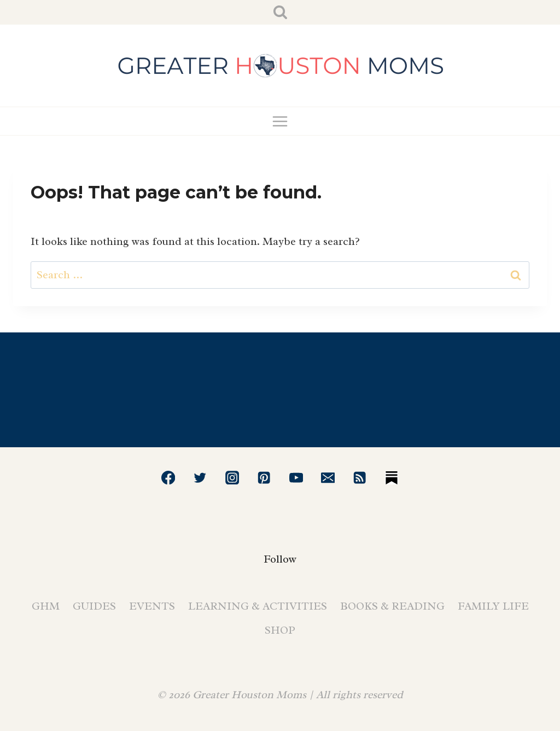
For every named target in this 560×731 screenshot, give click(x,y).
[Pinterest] (264, 478)
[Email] (328, 478)
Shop (280, 630)
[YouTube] (296, 478)
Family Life (493, 606)
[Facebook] (168, 478)
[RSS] (360, 478)
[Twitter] (200, 478)
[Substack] (392, 478)
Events (152, 606)
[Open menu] (280, 121)
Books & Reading (392, 606)
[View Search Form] (280, 12)
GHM (46, 606)
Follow (280, 559)
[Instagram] (232, 478)
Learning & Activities (258, 606)
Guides (94, 606)
